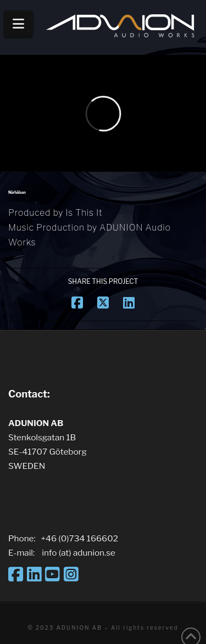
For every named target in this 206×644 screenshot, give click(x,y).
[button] (18, 24)
